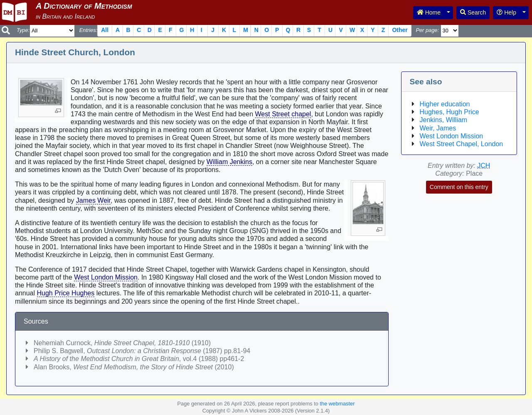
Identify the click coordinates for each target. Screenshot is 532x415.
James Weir (93, 200)
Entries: (88, 30)
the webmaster (337, 404)
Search (473, 12)
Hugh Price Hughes (66, 293)
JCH (484, 166)
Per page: (427, 30)
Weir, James (438, 128)
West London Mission (106, 277)
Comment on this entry (459, 187)
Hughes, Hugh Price (449, 112)
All (105, 30)
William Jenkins (229, 162)
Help (506, 12)
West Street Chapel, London (462, 144)
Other (400, 30)
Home (429, 12)
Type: (23, 30)
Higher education (445, 104)
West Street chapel (283, 114)
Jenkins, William (444, 120)
